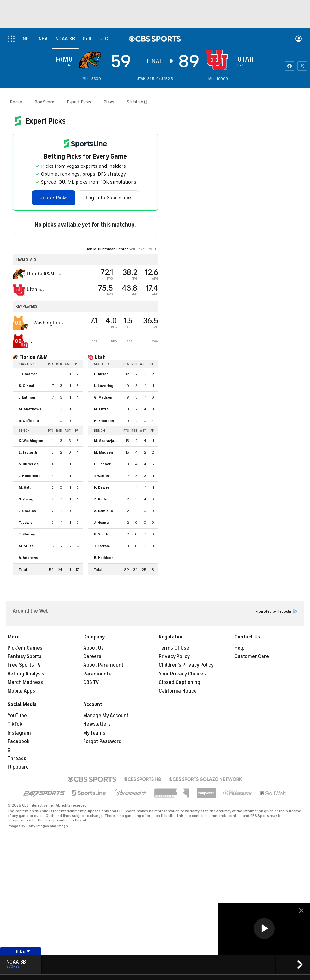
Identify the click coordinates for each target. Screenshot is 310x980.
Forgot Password (102, 741)
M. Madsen (103, 452)
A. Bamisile (103, 511)
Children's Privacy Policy (186, 665)
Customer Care (252, 656)
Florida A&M (34, 357)
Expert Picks (79, 102)
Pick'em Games (25, 648)
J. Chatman (28, 374)
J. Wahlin (101, 476)
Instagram (19, 733)
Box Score (45, 102)
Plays (109, 102)
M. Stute (26, 546)
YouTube (17, 716)
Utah (100, 357)
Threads (17, 759)
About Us (93, 648)
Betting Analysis (26, 674)
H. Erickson (104, 421)
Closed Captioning (180, 682)
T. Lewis (26, 523)
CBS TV (91, 682)
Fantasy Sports (25, 656)
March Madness (25, 682)
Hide (23, 951)
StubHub (137, 102)
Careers (92, 656)
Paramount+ (97, 674)
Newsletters (97, 724)
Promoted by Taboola (276, 611)
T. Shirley (27, 534)
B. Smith (101, 534)
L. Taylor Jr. (28, 452)
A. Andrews (28, 558)
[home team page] (218, 60)
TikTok (15, 724)
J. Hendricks (30, 476)
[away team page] (92, 60)
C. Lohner (102, 464)
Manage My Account (106, 716)
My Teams (94, 733)
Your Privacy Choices (182, 674)
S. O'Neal (26, 386)
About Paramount (103, 665)
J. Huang (101, 523)
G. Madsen (103, 397)
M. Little (101, 409)
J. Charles (27, 511)
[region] (264, 929)
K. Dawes (102, 487)
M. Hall (25, 487)
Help (239, 648)
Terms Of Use (174, 648)
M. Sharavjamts (107, 441)
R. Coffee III (29, 421)
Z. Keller (101, 499)
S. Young (26, 499)
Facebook (19, 741)
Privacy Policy (174, 656)
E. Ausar (101, 374)
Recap (16, 102)
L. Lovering (104, 386)
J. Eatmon (27, 397)
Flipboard (18, 767)
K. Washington (31, 441)
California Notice (178, 691)
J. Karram (102, 546)
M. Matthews (30, 409)
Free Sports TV (24, 665)
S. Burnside (29, 464)
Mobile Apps (21, 691)
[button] (264, 929)
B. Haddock (104, 558)
